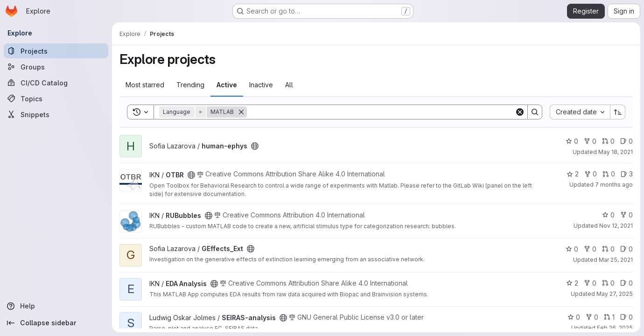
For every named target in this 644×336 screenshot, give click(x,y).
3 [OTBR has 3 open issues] (627, 174)
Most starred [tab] (145, 85)
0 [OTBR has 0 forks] (591, 174)
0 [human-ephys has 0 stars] (572, 141)
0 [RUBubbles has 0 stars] (608, 215)
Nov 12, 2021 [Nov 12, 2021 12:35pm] (616, 226)
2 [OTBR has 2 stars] (573, 174)
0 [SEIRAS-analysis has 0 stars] (574, 317)
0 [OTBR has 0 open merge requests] (609, 174)
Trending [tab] (190, 85)
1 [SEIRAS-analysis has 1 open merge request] (609, 317)
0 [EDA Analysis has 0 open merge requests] (608, 283)
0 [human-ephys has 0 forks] (590, 141)
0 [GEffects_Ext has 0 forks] (590, 249)
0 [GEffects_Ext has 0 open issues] (626, 249)
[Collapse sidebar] (56, 323)
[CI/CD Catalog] (56, 83)
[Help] (56, 306)
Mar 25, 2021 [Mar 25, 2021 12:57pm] (616, 260)
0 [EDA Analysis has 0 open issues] (626, 283)
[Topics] (56, 98)
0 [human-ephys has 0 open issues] (626, 141)
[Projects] (56, 51)
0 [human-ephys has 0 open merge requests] (608, 141)
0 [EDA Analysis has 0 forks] (590, 283)
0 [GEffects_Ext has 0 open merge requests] (608, 249)
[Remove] (241, 112)
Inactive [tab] (261, 85)
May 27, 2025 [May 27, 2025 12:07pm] (615, 294)
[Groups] (56, 67)
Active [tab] (227, 85)
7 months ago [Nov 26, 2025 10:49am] (614, 185)
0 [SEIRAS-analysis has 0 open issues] (626, 317)
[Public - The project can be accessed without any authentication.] (255, 146)
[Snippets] (56, 114)
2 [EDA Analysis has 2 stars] (572, 283)
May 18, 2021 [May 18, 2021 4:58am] (616, 152)
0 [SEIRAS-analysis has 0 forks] (592, 317)
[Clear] (520, 112)
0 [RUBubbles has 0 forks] (626, 215)
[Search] (381, 112)
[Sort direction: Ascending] (618, 112)
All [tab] (289, 85)
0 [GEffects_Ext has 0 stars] (572, 249)
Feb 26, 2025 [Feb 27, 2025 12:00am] (615, 328)
